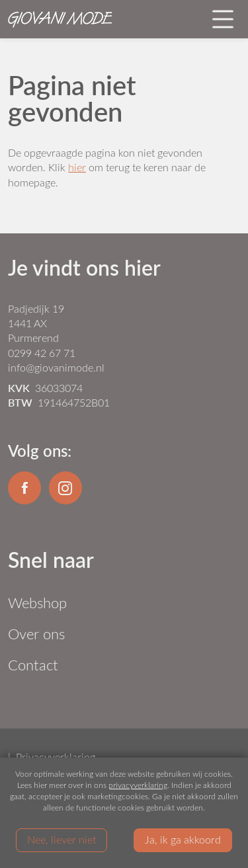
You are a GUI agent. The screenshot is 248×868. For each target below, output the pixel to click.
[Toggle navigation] (223, 19)
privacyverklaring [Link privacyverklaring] (138, 785)
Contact (33, 665)
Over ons (36, 634)
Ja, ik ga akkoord (183, 839)
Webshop (37, 603)
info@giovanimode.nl (56, 367)
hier (77, 167)
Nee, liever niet (62, 839)
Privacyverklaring (56, 757)
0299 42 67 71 (42, 353)
